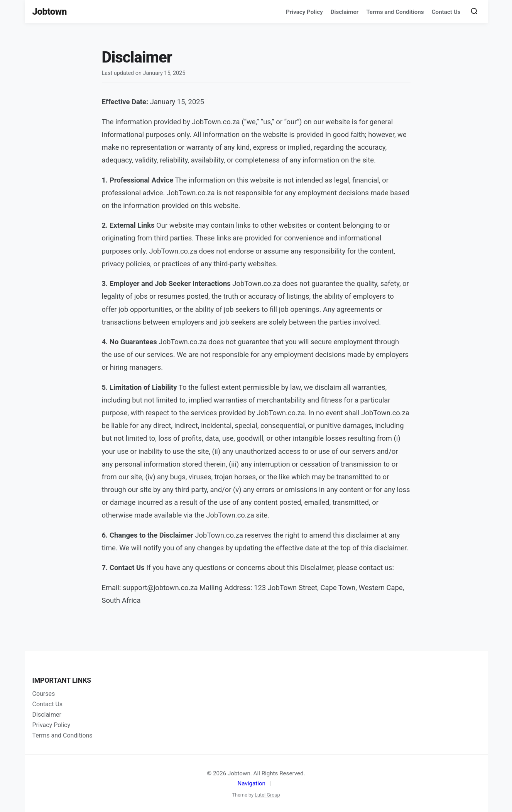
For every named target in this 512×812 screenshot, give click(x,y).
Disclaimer (345, 12)
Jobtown (50, 12)
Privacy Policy (304, 12)
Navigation (251, 783)
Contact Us (446, 12)
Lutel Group (267, 795)
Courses (44, 694)
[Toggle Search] (474, 12)
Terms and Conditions (395, 12)
